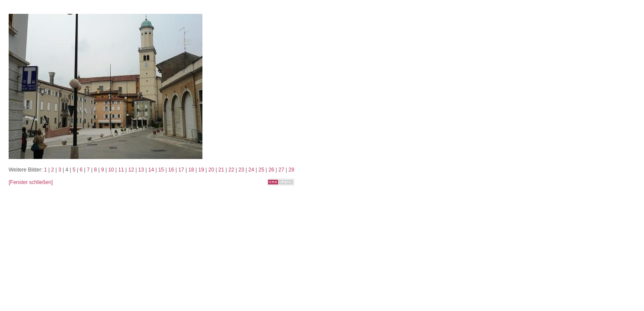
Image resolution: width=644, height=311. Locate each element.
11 (121, 170)
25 (261, 170)
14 (151, 170)
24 (251, 170)
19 (201, 170)
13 (141, 170)
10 (111, 170)
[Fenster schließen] (31, 182)
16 (171, 170)
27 (281, 170)
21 (221, 170)
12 (131, 170)
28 (291, 170)
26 (271, 170)
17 (181, 170)
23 (241, 170)
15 (161, 170)
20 (211, 170)
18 (191, 170)
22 (231, 170)
